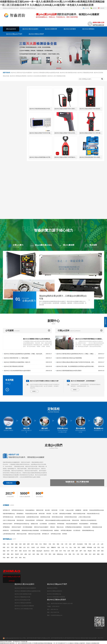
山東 (94, 544)
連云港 (25, 551)
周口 (74, 554)
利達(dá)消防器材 (30, 520)
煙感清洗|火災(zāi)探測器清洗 (88, 520)
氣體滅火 (57, 530)
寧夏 (86, 544)
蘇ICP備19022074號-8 (70, 638)
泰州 (52, 551)
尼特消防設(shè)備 (20, 517)
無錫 (4, 551)
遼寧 (74, 544)
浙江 (28, 547)
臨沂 (30, 554)
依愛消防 (85, 510)
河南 (50, 544)
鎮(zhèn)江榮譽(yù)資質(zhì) (55, 591)
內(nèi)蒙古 (80, 544)
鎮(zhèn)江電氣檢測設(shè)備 (85, 82)
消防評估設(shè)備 (22, 534)
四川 (8, 547)
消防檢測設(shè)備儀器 (65, 514)
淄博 (98, 551)
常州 (12, 551)
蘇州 (16, 551)
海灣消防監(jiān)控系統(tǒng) (22, 524)
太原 (38, 547)
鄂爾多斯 (53, 547)
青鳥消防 (49, 514)
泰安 (22, 554)
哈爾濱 (84, 547)
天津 (12, 547)
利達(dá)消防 (87, 527)
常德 (4, 558)
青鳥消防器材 (20, 520)
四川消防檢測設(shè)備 (47, 530)
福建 (16, 544)
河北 (41, 544)
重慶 (12, 544)
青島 (94, 551)
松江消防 (55, 514)
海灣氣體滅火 (6, 527)
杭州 (61, 551)
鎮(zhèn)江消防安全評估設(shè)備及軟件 (22, 82)
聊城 (38, 554)
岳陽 (102, 554)
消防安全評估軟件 (8, 524)
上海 (98, 544)
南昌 (85, 551)
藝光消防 (47, 510)
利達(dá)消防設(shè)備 (31, 514)
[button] (48, 68)
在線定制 (101, 8)
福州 (77, 551)
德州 (34, 554)
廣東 (24, 544)
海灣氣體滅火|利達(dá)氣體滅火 (74, 527)
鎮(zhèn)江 (47, 551)
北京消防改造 (77, 530)
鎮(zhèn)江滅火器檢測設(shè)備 (68, 82)
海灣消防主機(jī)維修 (66, 530)
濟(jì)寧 (17, 554)
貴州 (32, 544)
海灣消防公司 (6, 510)
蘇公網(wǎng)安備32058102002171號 (12, 638)
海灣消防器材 (40, 520)
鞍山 (71, 547)
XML (99, 638)
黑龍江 (45, 544)
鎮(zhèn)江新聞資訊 (88, 29)
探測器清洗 (6, 530)
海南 (36, 544)
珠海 (20, 558)
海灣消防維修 (61, 524)
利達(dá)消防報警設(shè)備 (96, 510)
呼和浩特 (43, 547)
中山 (67, 547)
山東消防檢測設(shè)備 (9, 534)
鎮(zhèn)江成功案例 (70, 29)
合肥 (69, 551)
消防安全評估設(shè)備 (34, 534)
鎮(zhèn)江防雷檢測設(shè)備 (22, 600)
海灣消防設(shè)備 (56, 534)
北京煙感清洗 (52, 524)
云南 (24, 547)
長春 (75, 547)
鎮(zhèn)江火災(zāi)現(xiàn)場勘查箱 (37, 85)
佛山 (24, 558)
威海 (26, 554)
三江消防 (61, 510)
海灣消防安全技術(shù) (18, 510)
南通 (20, 551)
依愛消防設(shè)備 (45, 517)
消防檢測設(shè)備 (97, 527)
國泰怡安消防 (40, 510)
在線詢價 (86, 8)
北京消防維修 (43, 524)
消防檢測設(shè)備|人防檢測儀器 (30, 530)
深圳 (16, 558)
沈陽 (59, 547)
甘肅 (20, 544)
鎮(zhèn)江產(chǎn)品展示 (30, 29)
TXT (102, 638)
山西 (102, 544)
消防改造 (52, 527)
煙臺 (8, 554)
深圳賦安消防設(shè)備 (71, 517)
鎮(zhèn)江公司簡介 (52, 588)
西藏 (20, 547)
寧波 (65, 551)
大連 (63, 547)
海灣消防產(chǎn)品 (8, 517)
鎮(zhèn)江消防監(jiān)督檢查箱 (18, 85)
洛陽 (54, 554)
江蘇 (62, 544)
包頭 (48, 547)
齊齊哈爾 (89, 547)
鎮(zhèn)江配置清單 (51, 29)
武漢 (78, 554)
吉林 (70, 544)
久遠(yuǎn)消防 (70, 510)
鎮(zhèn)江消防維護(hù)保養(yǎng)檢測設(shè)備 (46, 82)
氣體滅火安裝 (34, 524)
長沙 (90, 554)
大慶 (95, 547)
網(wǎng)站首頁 (11, 29)
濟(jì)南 (90, 551)
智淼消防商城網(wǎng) (9, 514)
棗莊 (102, 551)
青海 (90, 544)
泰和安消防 (54, 510)
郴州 (8, 558)
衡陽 (98, 554)
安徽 (4, 544)
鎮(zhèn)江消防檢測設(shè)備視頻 (56, 597)
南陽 (70, 554)
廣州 (12, 558)
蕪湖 (73, 551)
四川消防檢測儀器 (28, 527)
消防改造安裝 (75, 520)
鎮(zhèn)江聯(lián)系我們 (36, 34)
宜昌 (82, 554)
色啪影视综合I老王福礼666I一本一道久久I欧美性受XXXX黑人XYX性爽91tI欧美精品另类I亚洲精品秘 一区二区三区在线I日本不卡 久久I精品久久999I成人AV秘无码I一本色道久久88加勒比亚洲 (50, 643)
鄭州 (50, 554)
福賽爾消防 (78, 510)
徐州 (8, 551)
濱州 (42, 554)
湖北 (54, 544)
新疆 (16, 547)
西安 (79, 547)
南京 (103, 547)
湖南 (58, 544)
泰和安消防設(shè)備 (57, 517)
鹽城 (34, 551)
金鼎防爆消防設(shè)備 (33, 517)
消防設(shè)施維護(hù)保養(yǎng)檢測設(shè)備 (58, 520)
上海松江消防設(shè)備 (84, 517)
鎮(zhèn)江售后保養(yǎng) (54, 594)
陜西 (4, 547)
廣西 (28, 544)
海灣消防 (65, 534)
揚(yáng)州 (39, 551)
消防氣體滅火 (20, 514)
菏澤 (46, 554)
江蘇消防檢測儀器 (15, 530)
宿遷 (56, 551)
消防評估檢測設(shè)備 (79, 514)
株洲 (94, 554)
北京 (8, 544)
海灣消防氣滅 (94, 524)
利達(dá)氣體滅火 (30, 510)
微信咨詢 (93, 8)
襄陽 (86, 554)
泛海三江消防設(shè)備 (9, 520)
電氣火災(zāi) (60, 527)
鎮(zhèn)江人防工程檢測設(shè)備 (56, 85)
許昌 (66, 554)
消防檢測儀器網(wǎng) (88, 530)
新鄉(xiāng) (60, 554)
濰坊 (12, 554)
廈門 (81, 551)
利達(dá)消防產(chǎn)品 (93, 514)
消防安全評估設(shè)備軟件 (41, 527)
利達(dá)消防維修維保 (72, 524)
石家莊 (33, 547)
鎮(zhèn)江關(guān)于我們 (14, 34)
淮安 (30, 551)
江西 (66, 544)
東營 (4, 554)
